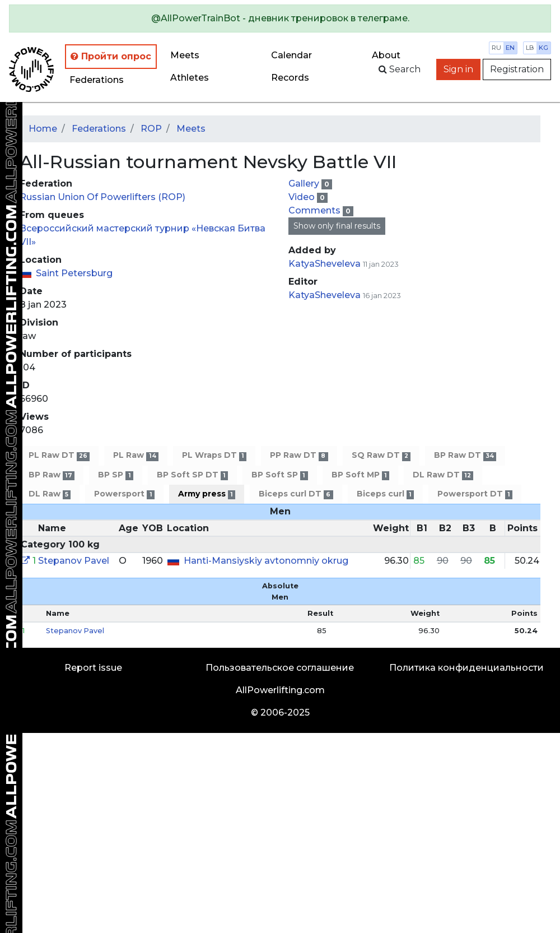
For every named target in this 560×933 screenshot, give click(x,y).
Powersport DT (475, 494)
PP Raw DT (299, 455)
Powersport (124, 494)
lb (530, 48)
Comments (316, 210)
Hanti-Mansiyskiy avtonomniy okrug (266, 561)
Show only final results (337, 226)
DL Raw (50, 494)
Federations (97, 80)
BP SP (115, 475)
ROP (151, 129)
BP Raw (52, 475)
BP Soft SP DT (192, 475)
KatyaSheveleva (325, 264)
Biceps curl (385, 494)
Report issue (93, 668)
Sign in (458, 69)
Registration (517, 69)
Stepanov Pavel (74, 561)
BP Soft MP (360, 475)
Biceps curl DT (296, 494)
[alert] (280, 18)
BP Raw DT (465, 455)
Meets (185, 55)
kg (543, 48)
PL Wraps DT (214, 455)
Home (43, 129)
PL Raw (136, 455)
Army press (207, 494)
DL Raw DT (443, 475)
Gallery (305, 184)
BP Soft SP (279, 475)
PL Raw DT (59, 455)
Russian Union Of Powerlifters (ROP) (102, 197)
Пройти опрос (111, 56)
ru (496, 48)
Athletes (190, 78)
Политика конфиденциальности (466, 668)
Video (303, 197)
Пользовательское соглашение (280, 668)
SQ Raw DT (381, 455)
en (510, 48)
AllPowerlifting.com (280, 690)
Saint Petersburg (74, 273)
